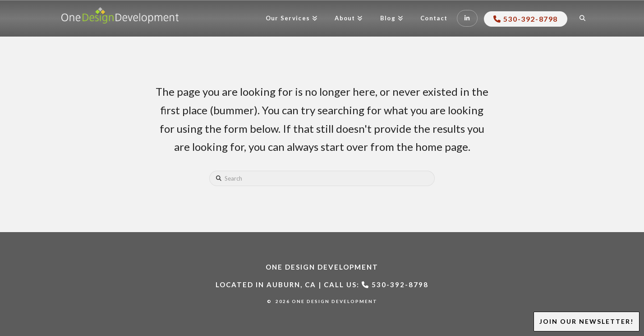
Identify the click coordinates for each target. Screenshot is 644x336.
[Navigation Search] (583, 19)
